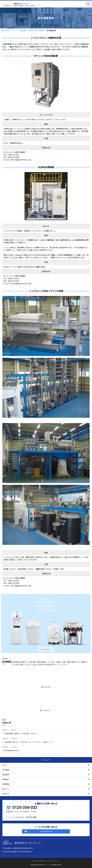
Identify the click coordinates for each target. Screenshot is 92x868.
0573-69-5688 (31, 817)
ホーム (46, 765)
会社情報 (46, 770)
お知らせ (46, 794)
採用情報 (46, 784)
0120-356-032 (25, 807)
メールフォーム (39, 831)
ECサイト (46, 789)
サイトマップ (54, 861)
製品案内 (46, 775)
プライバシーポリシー (40, 861)
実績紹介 (46, 779)
